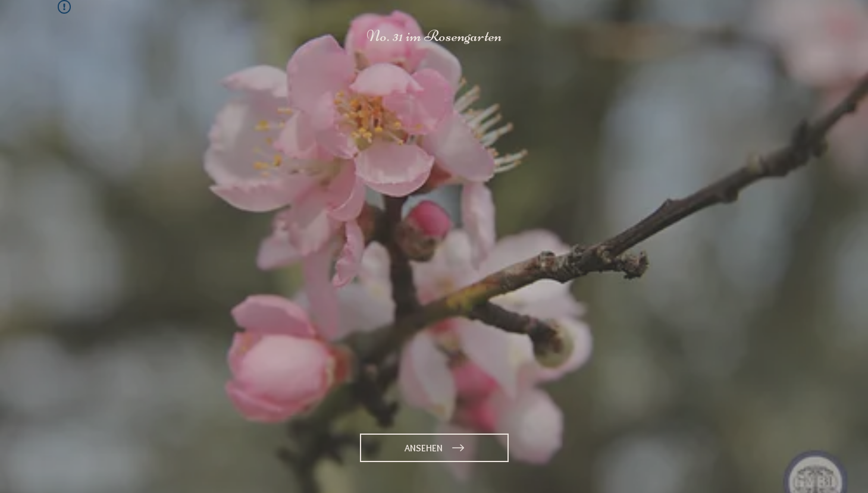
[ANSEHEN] (434, 448)
